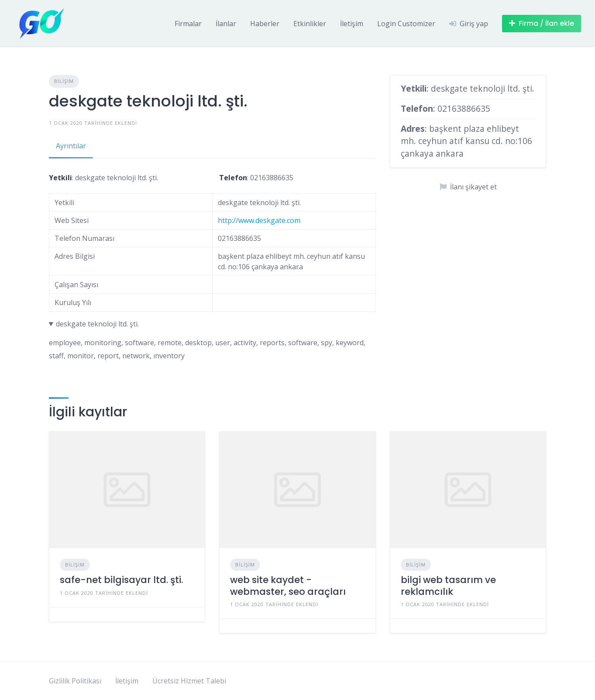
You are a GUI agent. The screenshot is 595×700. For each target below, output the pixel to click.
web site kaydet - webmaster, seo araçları (288, 585)
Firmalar (188, 24)
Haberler (265, 24)
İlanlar (226, 24)
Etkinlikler (310, 24)
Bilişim (64, 81)
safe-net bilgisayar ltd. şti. (121, 580)
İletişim (352, 24)
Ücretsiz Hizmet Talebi (189, 681)
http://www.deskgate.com (259, 220)
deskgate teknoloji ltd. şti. (97, 324)
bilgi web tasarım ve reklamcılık (448, 585)
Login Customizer (406, 24)
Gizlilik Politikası (75, 681)
